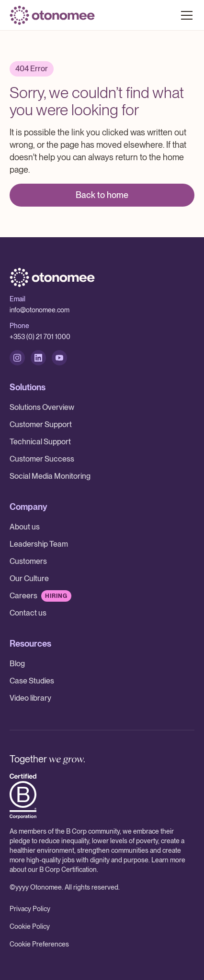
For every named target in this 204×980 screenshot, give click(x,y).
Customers (28, 561)
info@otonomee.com (40, 310)
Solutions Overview (42, 407)
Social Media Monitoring (50, 476)
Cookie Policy (30, 926)
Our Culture (29, 578)
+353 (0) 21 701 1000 (40, 337)
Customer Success (42, 459)
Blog (17, 664)
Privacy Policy (30, 909)
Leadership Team (39, 544)
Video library (30, 698)
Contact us (28, 613)
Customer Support (41, 424)
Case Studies (32, 681)
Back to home (102, 195)
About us (25, 527)
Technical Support (40, 442)
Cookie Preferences (39, 944)
